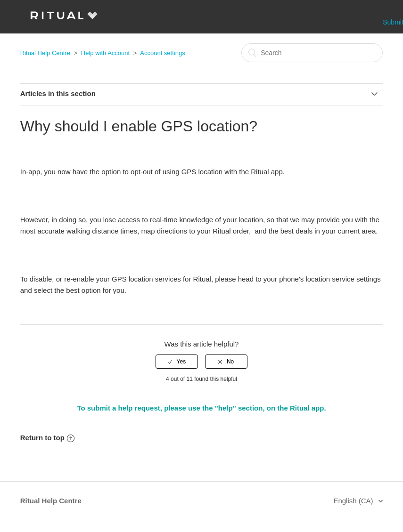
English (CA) (354, 501)
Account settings (162, 53)
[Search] (312, 53)
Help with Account (105, 53)
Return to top (47, 438)
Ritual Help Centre (45, 53)
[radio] (177, 362)
